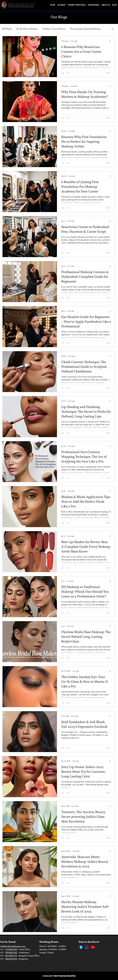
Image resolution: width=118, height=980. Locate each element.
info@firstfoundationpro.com (13, 946)
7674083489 (11, 949)
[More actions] (111, 41)
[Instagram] (87, 947)
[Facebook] (81, 947)
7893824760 (11, 953)
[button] (113, 29)
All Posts (7, 29)
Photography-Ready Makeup (85, 29)
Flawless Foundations (54, 29)
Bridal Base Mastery (27, 29)
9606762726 (11, 959)
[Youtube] (93, 947)
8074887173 (11, 956)
